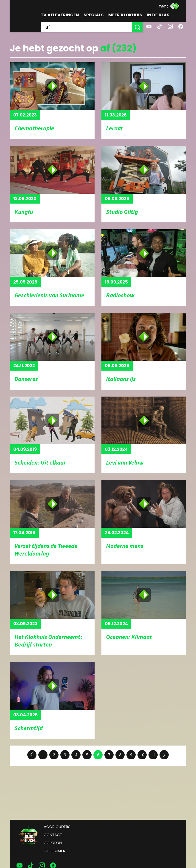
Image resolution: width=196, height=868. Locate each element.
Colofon (53, 843)
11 (153, 755)
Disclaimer (55, 851)
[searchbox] (87, 27)
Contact (53, 835)
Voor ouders (57, 827)
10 (142, 755)
